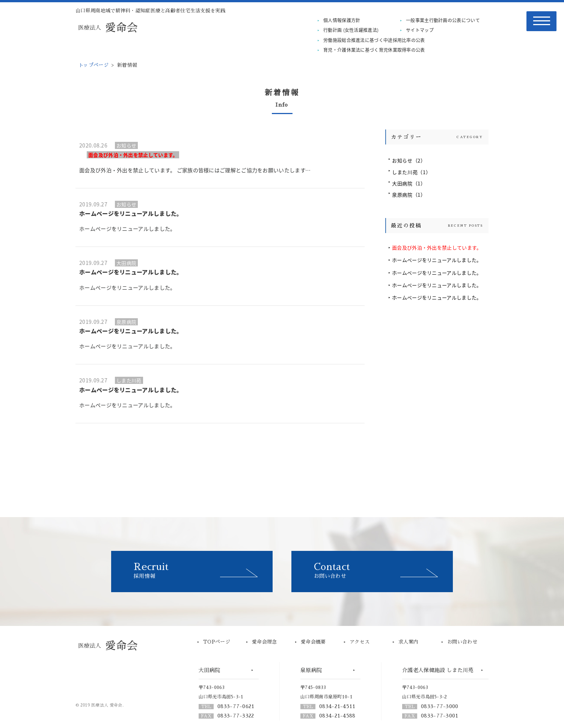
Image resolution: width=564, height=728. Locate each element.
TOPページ (217, 642)
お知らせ (409, 160)
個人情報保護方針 (342, 20)
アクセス (360, 642)
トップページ (93, 65)
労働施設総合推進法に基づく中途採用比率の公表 (374, 40)
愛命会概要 (313, 642)
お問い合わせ (383, 570)
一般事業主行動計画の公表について (443, 20)
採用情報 (203, 570)
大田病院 (409, 183)
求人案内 (408, 642)
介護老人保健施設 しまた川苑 (438, 670)
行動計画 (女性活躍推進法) (351, 30)
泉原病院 (409, 195)
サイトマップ (420, 30)
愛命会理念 (265, 642)
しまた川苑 (411, 172)
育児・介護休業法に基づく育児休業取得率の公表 (374, 50)
